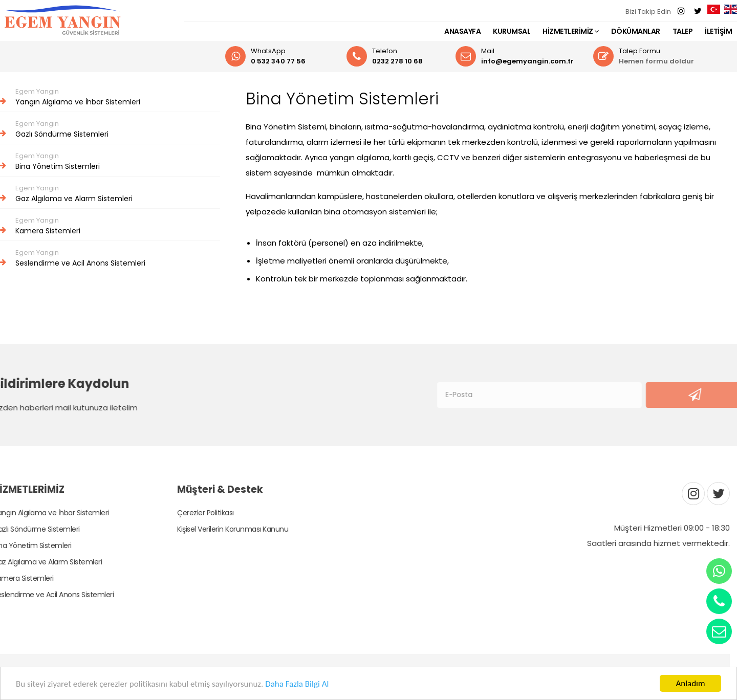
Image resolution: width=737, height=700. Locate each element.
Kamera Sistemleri (110, 226)
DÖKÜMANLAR (636, 31)
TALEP (683, 31)
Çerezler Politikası (198, 513)
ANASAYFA (462, 31)
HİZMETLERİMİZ (571, 31)
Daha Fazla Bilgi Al (297, 684)
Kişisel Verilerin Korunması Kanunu (225, 529)
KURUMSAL (512, 31)
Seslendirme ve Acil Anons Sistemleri (110, 258)
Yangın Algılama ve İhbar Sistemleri (110, 97)
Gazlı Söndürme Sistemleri (110, 129)
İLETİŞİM (718, 31)
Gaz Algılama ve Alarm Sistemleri (110, 193)
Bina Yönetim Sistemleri (110, 161)
